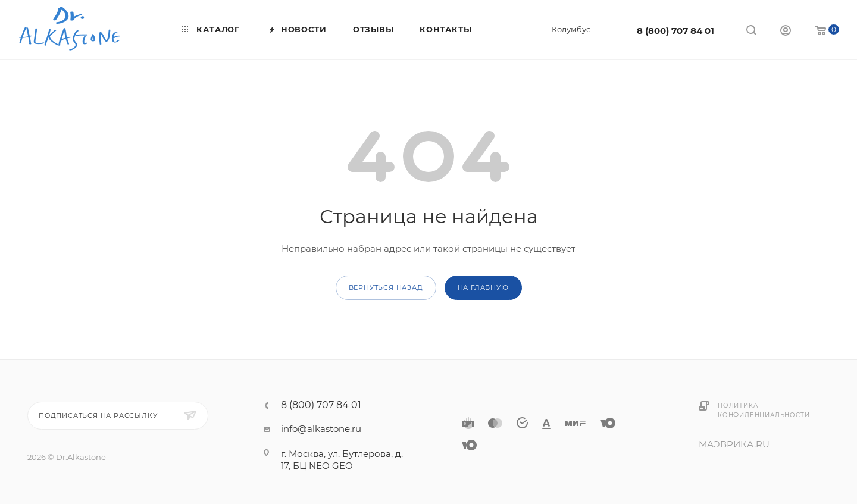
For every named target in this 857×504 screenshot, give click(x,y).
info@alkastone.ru (321, 429)
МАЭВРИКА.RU (734, 444)
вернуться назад (386, 287)
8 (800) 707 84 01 (675, 31)
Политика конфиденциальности (764, 410)
